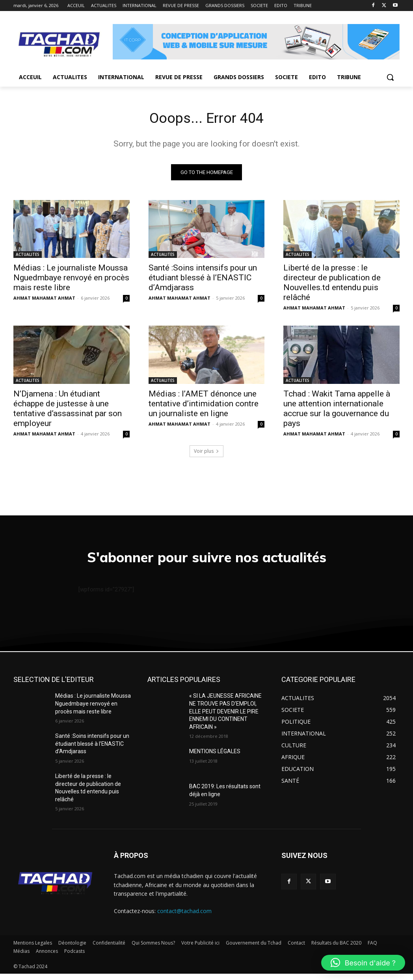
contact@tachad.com (184, 917)
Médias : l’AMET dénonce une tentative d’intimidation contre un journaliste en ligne (204, 406)
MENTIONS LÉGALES (215, 758)
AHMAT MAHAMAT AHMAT (44, 300)
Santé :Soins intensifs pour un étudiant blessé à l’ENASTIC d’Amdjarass (203, 280)
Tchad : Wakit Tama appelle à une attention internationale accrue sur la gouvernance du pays (337, 410)
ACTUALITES (28, 257)
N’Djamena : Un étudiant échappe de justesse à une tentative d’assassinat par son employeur (68, 410)
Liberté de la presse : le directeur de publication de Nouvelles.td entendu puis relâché (332, 285)
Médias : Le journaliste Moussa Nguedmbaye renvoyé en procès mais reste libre (71, 280)
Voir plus (206, 453)
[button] (390, 77)
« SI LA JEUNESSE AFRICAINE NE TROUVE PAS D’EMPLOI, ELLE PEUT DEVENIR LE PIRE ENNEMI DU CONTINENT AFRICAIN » (225, 718)
